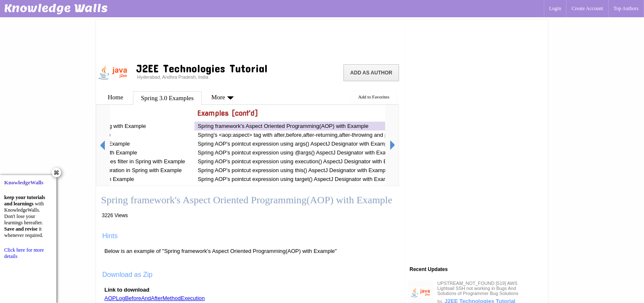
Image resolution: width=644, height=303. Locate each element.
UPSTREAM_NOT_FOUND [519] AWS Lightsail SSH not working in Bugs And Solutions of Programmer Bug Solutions (478, 288)
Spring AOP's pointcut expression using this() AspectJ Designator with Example (294, 170)
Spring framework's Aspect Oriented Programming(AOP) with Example (283, 126)
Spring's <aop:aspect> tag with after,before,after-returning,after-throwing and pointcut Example (312, 135)
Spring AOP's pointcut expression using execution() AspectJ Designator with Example (301, 161)
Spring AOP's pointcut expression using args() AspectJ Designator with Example (295, 144)
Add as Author (371, 73)
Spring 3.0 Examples (167, 98)
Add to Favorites (374, 97)
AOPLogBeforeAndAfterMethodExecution (154, 298)
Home (116, 97)
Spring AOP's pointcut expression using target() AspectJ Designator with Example (297, 179)
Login (555, 8)
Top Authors (626, 8)
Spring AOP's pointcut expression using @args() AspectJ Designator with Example (298, 153)
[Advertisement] (250, 40)
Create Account (587, 8)
